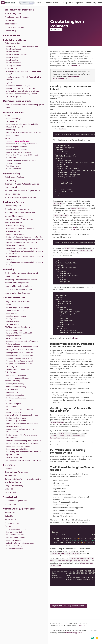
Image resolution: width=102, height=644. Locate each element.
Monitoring (9, 269)
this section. (75, 66)
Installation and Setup (15, 40)
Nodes (8, 116)
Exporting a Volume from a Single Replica (22, 443)
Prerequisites (10, 513)
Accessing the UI (12, 68)
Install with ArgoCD (14, 63)
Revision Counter (13, 322)
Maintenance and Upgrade (17, 101)
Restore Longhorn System (16, 421)
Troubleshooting (12, 523)
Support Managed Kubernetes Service (21, 347)
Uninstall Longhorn (13, 97)
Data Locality (10, 181)
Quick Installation (12, 43)
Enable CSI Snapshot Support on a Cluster (23, 248)
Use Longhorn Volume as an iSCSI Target (22, 155)
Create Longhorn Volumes (17, 141)
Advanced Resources (14, 298)
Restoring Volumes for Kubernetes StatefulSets (25, 237)
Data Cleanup (11, 372)
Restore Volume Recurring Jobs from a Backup (25, 240)
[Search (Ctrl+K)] (27, 3)
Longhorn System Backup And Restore (21, 415)
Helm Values (10, 492)
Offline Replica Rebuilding (16, 387)
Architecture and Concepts (17, 17)
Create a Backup (13, 231)
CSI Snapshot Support (14, 245)
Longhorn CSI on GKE (14, 336)
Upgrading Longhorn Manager (18, 86)
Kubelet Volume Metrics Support (19, 290)
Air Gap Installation (14, 66)
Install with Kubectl (14, 49)
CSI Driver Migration (13, 457)
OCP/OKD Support (14, 338)
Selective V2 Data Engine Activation (20, 543)
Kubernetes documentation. (66, 78)
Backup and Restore (13, 202)
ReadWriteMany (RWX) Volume (19, 152)
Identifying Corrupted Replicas (18, 446)
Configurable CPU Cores (16, 535)
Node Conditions (13, 135)
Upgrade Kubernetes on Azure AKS (20, 361)
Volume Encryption (14, 404)
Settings (8, 469)
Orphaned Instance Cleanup (18, 378)
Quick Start (10, 516)
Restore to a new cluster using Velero (21, 429)
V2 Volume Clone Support (16, 529)
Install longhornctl (13, 412)
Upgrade (9, 83)
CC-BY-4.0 (81, 626)
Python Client (11, 476)
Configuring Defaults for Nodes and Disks (22, 124)
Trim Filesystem (13, 166)
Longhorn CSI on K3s (14, 330)
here (74, 227)
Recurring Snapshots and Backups (20, 213)
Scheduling (11, 130)
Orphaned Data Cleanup (16, 375)
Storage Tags (12, 121)
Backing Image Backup (15, 395)
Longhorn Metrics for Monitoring (18, 286)
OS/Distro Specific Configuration (19, 327)
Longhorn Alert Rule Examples (17, 293)
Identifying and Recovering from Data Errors (24, 441)
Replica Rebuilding (13, 381)
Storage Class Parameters (16, 472)
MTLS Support (12, 407)
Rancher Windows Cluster (16, 316)
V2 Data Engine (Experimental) (19, 509)
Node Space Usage (14, 119)
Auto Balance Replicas (15, 177)
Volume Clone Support (15, 216)
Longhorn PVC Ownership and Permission (22, 144)
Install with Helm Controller (17, 55)
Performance (10, 519)
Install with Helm (13, 52)
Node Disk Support (14, 540)
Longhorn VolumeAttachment (18, 301)
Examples (9, 489)
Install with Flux (12, 60)
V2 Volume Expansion (15, 549)
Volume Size (11, 158)
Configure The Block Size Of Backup (20, 229)
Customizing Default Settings (18, 308)
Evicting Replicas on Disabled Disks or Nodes (24, 132)
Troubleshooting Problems (16, 501)
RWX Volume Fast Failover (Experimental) (23, 190)
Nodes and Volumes (13, 112)
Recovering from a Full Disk (17, 449)
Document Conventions (15, 27)
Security (8, 401)
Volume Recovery (12, 194)
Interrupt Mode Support (16, 538)
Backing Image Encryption (17, 398)
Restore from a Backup (15, 234)
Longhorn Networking (14, 486)
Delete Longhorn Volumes (16, 147)
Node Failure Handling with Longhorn (21, 197)
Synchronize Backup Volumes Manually (22, 243)
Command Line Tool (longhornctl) (20, 409)
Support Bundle (11, 504)
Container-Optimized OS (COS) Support (22, 341)
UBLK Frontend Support (15, 546)
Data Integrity (11, 366)
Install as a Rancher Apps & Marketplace (22, 46)
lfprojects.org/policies (74, 633)
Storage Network (13, 324)
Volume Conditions (14, 169)
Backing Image (11, 389)
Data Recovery (11, 438)
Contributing (10, 31)
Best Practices (11, 24)
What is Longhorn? (13, 14)
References (9, 465)
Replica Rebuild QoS (14, 532)
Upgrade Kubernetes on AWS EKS (19, 358)
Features (9, 526)
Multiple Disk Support (15, 127)
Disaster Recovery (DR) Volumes (19, 219)
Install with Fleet (13, 57)
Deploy (8, 305)
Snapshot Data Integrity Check (19, 369)
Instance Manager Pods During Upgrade (22, 94)
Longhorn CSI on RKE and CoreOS (19, 333)
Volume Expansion (13, 163)
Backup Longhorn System (16, 418)
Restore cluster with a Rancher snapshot (22, 435)
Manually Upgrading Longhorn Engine (21, 88)
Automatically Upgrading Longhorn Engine (23, 91)
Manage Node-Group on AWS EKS (20, 350)
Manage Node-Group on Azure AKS (20, 353)
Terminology (10, 21)
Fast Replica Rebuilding (15, 384)
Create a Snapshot (13, 206)
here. (75, 338)
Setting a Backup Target (16, 226)
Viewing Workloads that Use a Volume (21, 161)
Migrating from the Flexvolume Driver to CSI (23, 460)
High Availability (12, 173)
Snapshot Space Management (18, 209)
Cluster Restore (11, 432)
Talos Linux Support (14, 344)
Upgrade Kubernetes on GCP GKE (20, 364)
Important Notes (12, 35)
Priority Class (11, 319)
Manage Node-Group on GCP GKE (20, 355)
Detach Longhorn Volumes (17, 149)
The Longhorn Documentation (18, 10)
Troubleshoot (10, 497)
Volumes (9, 138)
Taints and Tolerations (15, 311)
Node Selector (12, 313)
